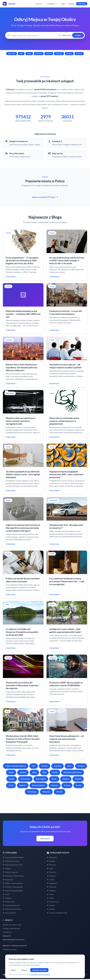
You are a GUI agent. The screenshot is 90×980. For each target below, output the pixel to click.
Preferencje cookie (10, 949)
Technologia (32, 792)
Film (34, 766)
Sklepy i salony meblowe (13, 883)
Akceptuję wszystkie (39, 970)
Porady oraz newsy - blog (12, 925)
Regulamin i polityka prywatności (15, 945)
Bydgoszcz (52, 883)
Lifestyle (23, 772)
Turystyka (57, 766)
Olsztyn (51, 909)
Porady (79, 785)
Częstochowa (53, 902)
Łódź (21, 54)
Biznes (54, 779)
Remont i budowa (38, 785)
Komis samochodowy (12, 909)
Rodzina (66, 779)
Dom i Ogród (41, 779)
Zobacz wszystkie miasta (57, 913)
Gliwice (51, 905)
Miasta (40, 4)
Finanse (67, 785)
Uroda (11, 785)
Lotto (6, 894)
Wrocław (39, 54)
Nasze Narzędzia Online (73, 772)
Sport (69, 766)
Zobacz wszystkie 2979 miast (45, 197)
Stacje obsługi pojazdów (13, 891)
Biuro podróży (9, 913)
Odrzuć (13, 970)
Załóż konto (45, 839)
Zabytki (7, 898)
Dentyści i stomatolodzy (13, 887)
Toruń (50, 894)
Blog (63, 4)
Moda (34, 772)
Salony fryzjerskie (10, 872)
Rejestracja (82, 4)
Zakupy (7, 868)
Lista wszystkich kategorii (13, 857)
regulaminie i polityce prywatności (40, 974)
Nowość (78, 779)
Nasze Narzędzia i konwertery (14, 940)
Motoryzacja (25, 779)
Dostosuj (24, 970)
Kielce (50, 898)
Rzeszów (51, 891)
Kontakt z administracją (11, 928)
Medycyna (46, 792)
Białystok (52, 887)
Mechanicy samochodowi (13, 876)
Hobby (11, 772)
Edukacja (55, 785)
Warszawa (12, 54)
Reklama (23, 785)
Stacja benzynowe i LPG (13, 865)
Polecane (81, 766)
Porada (55, 772)
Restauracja (8, 902)
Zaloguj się (7, 936)
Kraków (69, 54)
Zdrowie (59, 792)
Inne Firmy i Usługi (11, 861)
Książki (12, 779)
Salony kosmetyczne (11, 905)
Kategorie (52, 4)
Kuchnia (45, 766)
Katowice (59, 54)
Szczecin (79, 54)
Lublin (29, 54)
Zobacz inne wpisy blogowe (16, 766)
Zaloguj (71, 4)
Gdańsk (49, 54)
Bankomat (8, 880)
